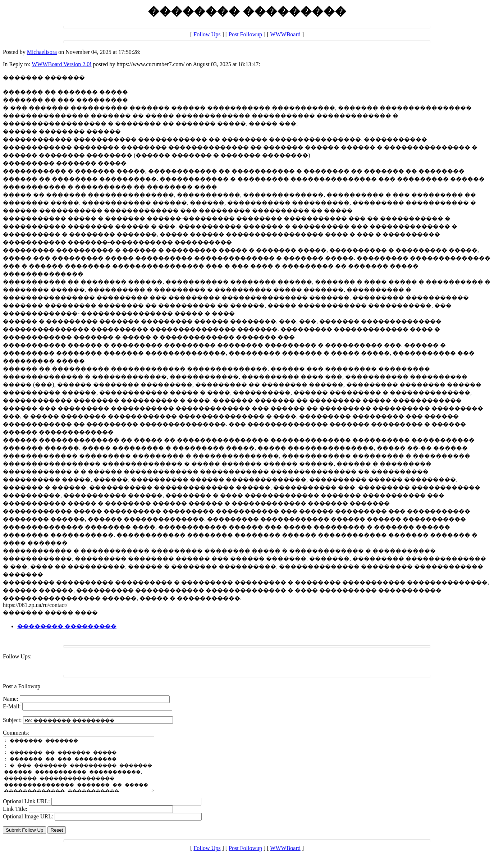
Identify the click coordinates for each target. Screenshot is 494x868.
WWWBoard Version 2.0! (61, 64)
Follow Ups (207, 34)
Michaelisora (42, 52)
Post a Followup (22, 686)
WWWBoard (285, 34)
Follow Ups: (17, 656)
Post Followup (245, 34)
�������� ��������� (67, 626)
